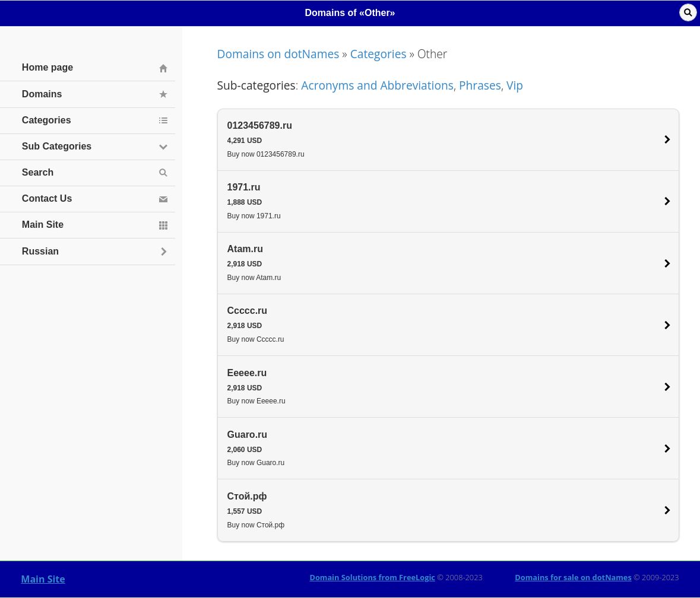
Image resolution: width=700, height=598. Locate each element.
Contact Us (47, 198)
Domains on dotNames (278, 54)
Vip (515, 85)
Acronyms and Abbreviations (377, 85)
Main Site (43, 579)
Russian (40, 251)
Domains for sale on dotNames (573, 577)
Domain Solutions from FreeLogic (372, 577)
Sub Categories (57, 146)
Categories (378, 54)
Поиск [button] (688, 12)
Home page (47, 67)
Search (38, 172)
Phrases (480, 85)
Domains (42, 94)
